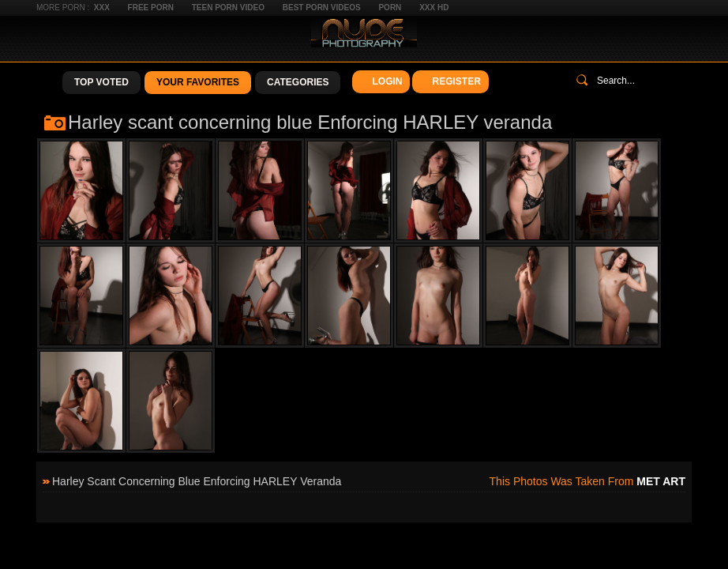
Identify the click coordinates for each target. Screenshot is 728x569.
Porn (390, 8)
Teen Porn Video (228, 8)
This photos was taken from (587, 481)
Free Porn (151, 8)
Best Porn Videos (322, 8)
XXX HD (434, 8)
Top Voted (101, 82)
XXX (102, 8)
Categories (298, 82)
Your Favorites (198, 82)
